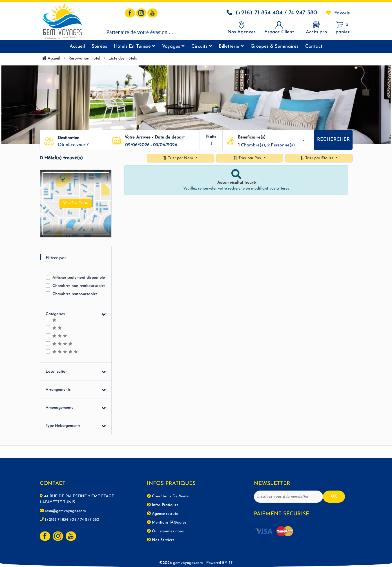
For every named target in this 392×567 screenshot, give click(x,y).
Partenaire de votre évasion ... (140, 32)
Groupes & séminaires (274, 46)
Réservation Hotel (84, 59)
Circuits (202, 46)
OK (334, 497)
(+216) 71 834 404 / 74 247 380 (276, 13)
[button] (81, 145)
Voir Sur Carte (76, 203)
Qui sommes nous (165, 531)
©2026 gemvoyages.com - (194, 563)
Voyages (173, 46)
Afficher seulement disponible (79, 278)
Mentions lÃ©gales (167, 522)
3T (231, 563)
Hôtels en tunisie (135, 46)
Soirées (99, 46)
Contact (314, 46)
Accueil (77, 46)
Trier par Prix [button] (248, 158)
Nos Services (161, 540)
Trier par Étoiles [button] (317, 158)
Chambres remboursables (75, 294)
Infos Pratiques (163, 505)
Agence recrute (162, 514)
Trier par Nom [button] (179, 158)
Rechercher (333, 139)
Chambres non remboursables (79, 286)
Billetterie (231, 46)
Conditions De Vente (168, 496)
